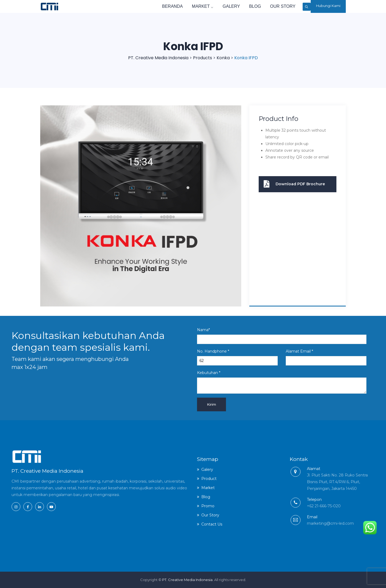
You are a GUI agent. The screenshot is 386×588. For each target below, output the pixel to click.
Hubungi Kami (327, 6)
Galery (215, 6)
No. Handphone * (237, 357)
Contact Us (212, 524)
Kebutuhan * (282, 382)
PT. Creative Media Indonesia (187, 580)
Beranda (156, 6)
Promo (208, 506)
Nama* (282, 336)
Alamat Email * (326, 357)
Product (209, 479)
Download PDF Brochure (292, 184)
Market (186, 6)
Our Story (266, 6)
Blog (238, 6)
